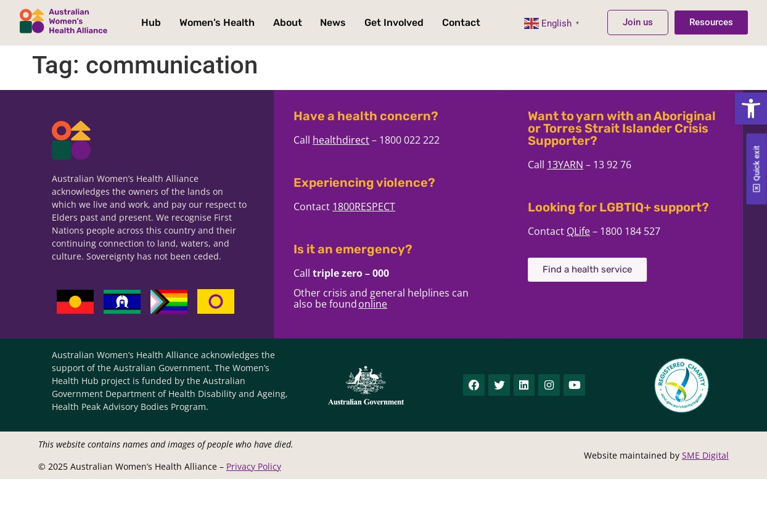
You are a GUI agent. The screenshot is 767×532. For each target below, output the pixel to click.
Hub (151, 23)
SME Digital (705, 455)
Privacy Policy (254, 466)
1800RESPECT (383, 207)
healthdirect (361, 140)
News (333, 23)
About (288, 23)
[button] (751, 108)
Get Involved (394, 23)
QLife (598, 231)
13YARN (585, 165)
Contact (461, 23)
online (392, 304)
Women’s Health (217, 23)
